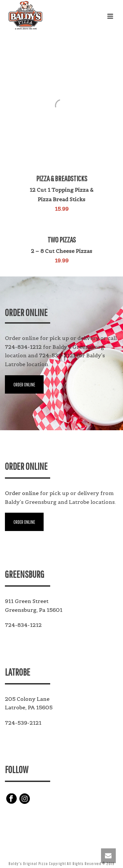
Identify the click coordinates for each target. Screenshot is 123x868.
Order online (22, 493)
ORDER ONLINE (24, 384)
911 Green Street (27, 601)
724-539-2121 (57, 355)
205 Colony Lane (27, 699)
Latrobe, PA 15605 (29, 707)
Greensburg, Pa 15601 (34, 610)
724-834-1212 (23, 347)
